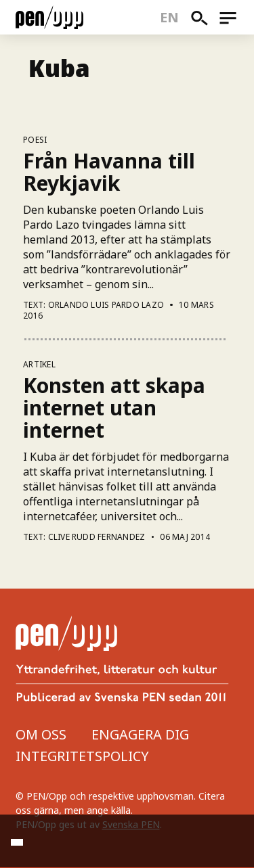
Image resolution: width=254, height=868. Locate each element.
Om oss (41, 734)
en (170, 17)
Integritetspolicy (82, 756)
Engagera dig (140, 734)
